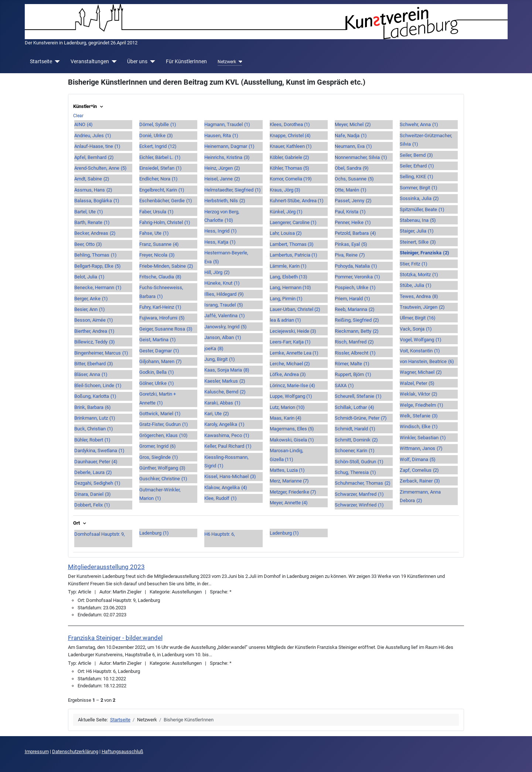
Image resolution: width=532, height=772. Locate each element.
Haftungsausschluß (122, 751)
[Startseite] (56, 62)
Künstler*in (89, 106)
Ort (80, 523)
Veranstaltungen (90, 61)
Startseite (41, 61)
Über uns (137, 61)
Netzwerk (227, 62)
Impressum (37, 751)
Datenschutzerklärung (75, 751)
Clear (78, 116)
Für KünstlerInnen (186, 61)
